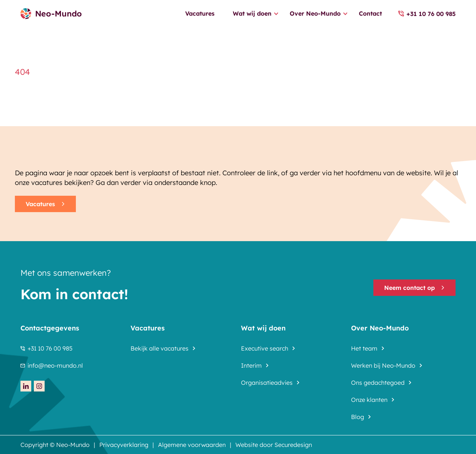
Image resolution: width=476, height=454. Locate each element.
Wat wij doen (252, 13)
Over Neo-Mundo (315, 13)
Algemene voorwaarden (192, 445)
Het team (364, 348)
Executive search (265, 348)
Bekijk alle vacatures (160, 348)
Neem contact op (414, 288)
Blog (358, 417)
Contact (370, 13)
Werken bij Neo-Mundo (383, 365)
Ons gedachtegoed (378, 383)
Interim (251, 365)
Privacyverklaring (124, 445)
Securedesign (293, 445)
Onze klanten (369, 400)
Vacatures (200, 13)
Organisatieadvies (267, 383)
